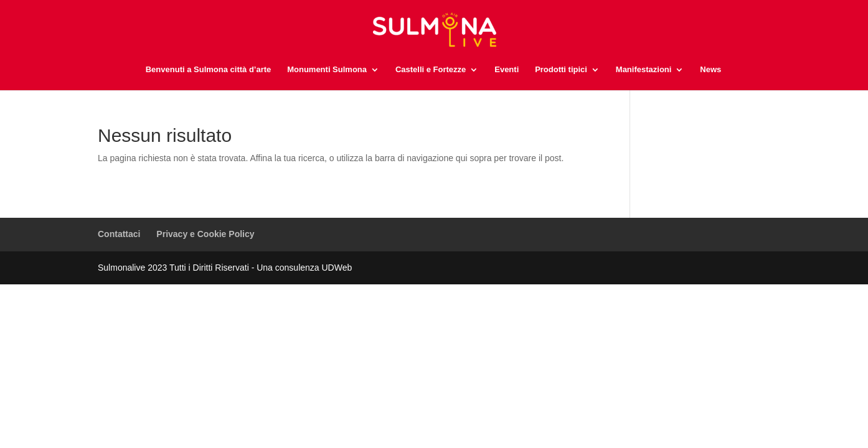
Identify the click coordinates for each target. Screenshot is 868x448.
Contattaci (119, 234)
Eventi (507, 70)
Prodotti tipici (561, 70)
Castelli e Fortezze (431, 70)
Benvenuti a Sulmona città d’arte (209, 70)
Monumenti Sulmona (327, 70)
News (710, 70)
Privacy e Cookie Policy (205, 234)
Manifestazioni (644, 70)
